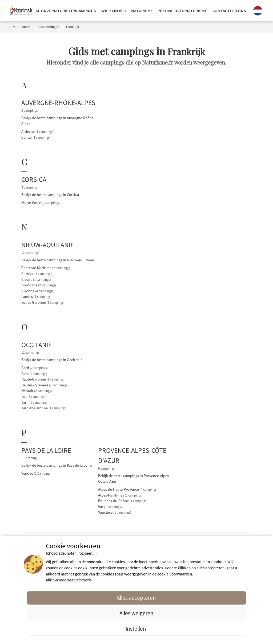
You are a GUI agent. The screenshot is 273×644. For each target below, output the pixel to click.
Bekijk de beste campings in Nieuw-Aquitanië (58, 260)
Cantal (36, 137)
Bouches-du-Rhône (123, 501)
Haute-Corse (41, 203)
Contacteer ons (229, 11)
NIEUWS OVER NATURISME (183, 11)
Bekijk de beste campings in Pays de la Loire (57, 465)
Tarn (34, 402)
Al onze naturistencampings (66, 11)
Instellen (136, 629)
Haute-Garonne (43, 379)
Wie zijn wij (114, 11)
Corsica (34, 179)
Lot (33, 397)
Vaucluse (115, 512)
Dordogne (39, 285)
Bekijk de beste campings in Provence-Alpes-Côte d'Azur (134, 479)
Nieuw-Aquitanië (48, 245)
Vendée (36, 473)
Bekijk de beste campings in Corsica (50, 195)
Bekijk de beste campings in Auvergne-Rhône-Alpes (58, 121)
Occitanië (37, 345)
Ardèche (37, 131)
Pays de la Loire (46, 450)
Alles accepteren (136, 598)
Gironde (37, 291)
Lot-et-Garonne (43, 302)
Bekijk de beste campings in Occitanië (52, 360)
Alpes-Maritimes (120, 495)
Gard (35, 368)
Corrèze (37, 274)
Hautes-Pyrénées (44, 385)
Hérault (37, 391)
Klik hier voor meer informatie (69, 580)
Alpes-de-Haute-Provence (128, 489)
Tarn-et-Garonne (44, 408)
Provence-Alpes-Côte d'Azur (132, 455)
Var (110, 507)
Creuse (36, 279)
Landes (36, 297)
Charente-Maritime (46, 268)
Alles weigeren (136, 613)
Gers (34, 374)
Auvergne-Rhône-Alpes (58, 103)
